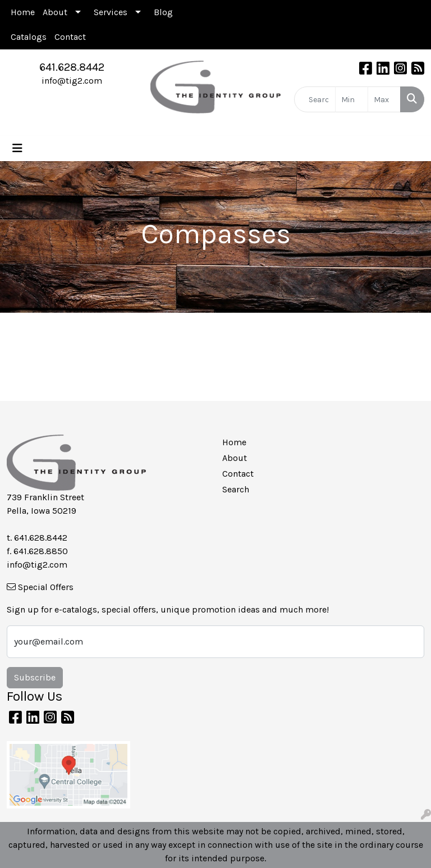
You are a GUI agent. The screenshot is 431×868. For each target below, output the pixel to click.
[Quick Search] (315, 99)
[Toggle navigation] (17, 149)
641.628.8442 (72, 67)
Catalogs (29, 37)
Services (111, 12)
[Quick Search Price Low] (352, 99)
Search (236, 489)
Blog (163, 12)
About (55, 12)
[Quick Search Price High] (384, 99)
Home (23, 12)
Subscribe (35, 677)
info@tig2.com (72, 81)
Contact (70, 37)
